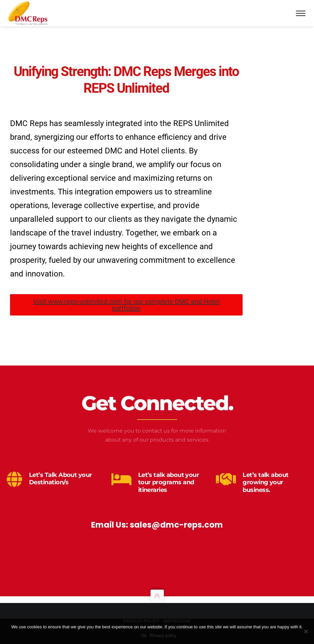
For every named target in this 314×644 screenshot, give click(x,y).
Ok (144, 635)
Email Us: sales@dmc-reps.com (157, 525)
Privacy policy (163, 635)
